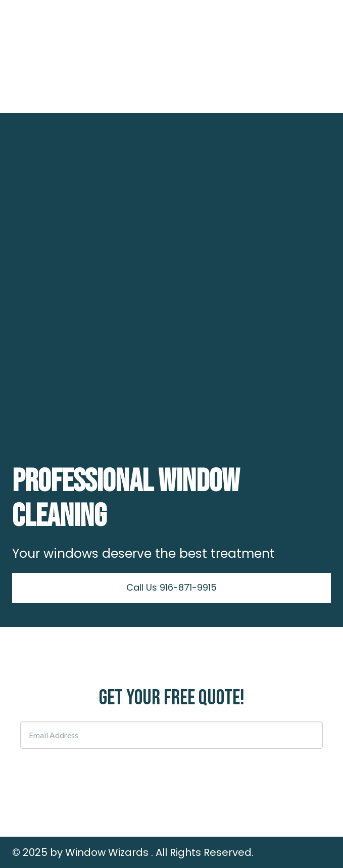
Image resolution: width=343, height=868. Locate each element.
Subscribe (172, 773)
